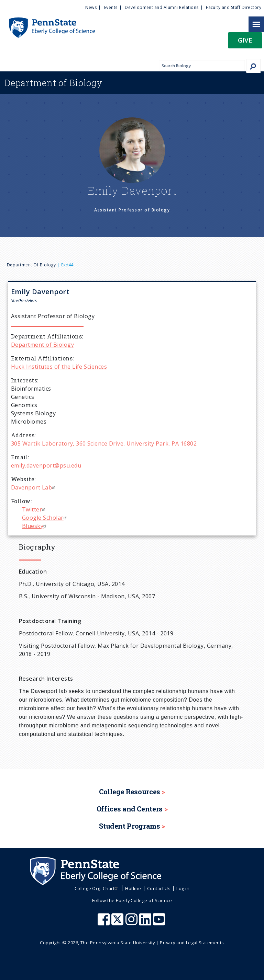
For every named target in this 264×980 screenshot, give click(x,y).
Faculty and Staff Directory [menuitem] (234, 7)
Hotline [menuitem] (133, 888)
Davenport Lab (34, 487)
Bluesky (35, 526)
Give (245, 40)
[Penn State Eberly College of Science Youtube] (160, 923)
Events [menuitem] (111, 7)
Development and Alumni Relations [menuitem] (162, 7)
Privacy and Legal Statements (192, 943)
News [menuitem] (91, 7)
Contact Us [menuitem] (159, 888)
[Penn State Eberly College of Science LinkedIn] (146, 923)
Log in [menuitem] (183, 888)
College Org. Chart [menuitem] (97, 888)
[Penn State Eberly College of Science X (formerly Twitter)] (118, 923)
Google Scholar (45, 518)
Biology (53, 83)
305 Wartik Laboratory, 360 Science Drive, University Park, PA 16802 (104, 443)
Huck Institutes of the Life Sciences (59, 367)
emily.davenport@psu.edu (46, 465)
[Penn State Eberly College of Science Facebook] (104, 923)
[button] (245, 42)
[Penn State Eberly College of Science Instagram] (132, 923)
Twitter (34, 509)
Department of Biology (31, 265)
